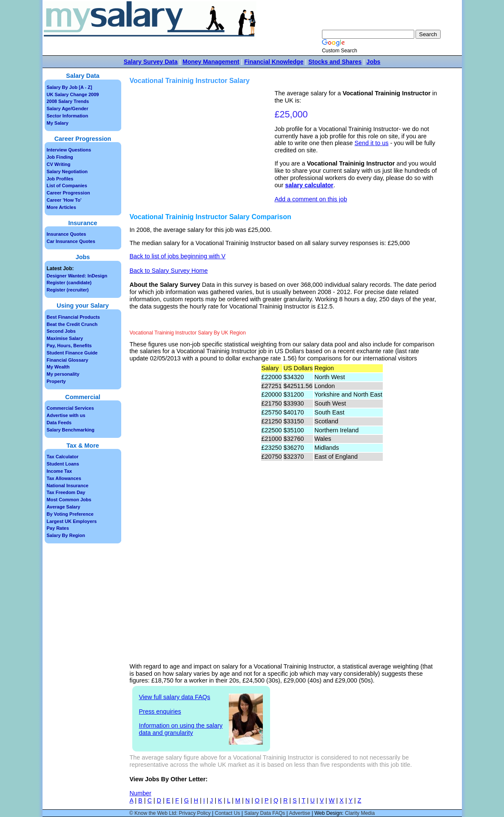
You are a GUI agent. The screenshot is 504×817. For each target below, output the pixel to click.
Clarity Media (360, 813)
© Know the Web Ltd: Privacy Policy (170, 813)
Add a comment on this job (311, 199)
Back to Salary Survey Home (169, 271)
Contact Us (227, 813)
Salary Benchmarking (71, 430)
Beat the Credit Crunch (72, 324)
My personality (63, 374)
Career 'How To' (64, 200)
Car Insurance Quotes (71, 241)
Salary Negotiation (67, 171)
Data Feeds (59, 423)
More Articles (61, 207)
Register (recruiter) (68, 290)
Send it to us (372, 143)
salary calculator (309, 185)
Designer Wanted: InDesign (77, 276)
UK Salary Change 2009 (73, 94)
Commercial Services (70, 408)
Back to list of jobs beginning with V (178, 256)
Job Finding (60, 157)
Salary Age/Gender (68, 109)
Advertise (299, 813)
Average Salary (64, 507)
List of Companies (67, 186)
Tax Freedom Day (66, 492)
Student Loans (63, 464)
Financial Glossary (68, 360)
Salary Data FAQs (265, 813)
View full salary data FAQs (175, 697)
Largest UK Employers (72, 521)
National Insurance (68, 486)
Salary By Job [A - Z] (70, 87)
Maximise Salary (65, 338)
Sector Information (68, 116)
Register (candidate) (69, 283)
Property (56, 381)
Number (141, 793)
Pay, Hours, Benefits (69, 346)
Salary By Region (66, 535)
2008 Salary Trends (68, 101)
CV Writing (59, 164)
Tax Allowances (64, 478)
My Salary (58, 123)
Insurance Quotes (67, 234)
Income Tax (60, 471)
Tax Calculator (63, 457)
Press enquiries (160, 711)
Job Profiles (60, 179)
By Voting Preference (70, 514)
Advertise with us (66, 415)
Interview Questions (69, 150)
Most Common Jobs (69, 500)
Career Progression (68, 193)
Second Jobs (61, 331)
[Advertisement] (203, 149)
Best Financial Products (73, 317)
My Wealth (58, 367)
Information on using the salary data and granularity (181, 729)
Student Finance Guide (72, 353)
